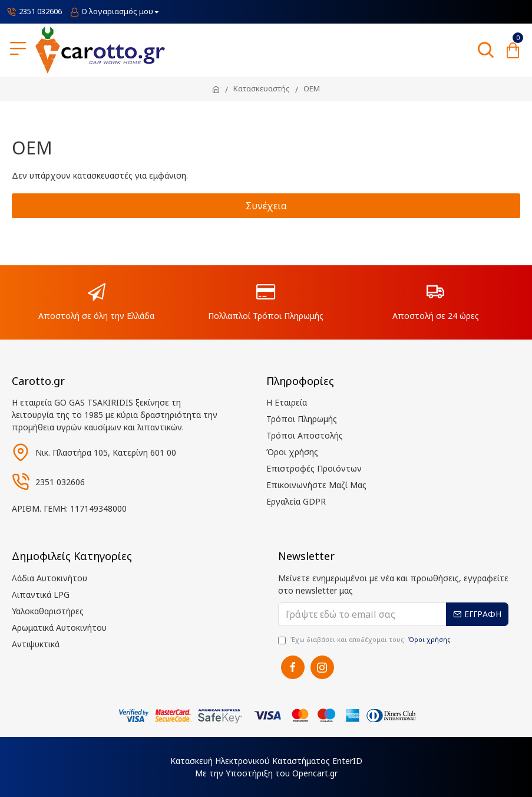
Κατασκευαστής (262, 88)
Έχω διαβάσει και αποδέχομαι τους (365, 640)
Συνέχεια (266, 206)
